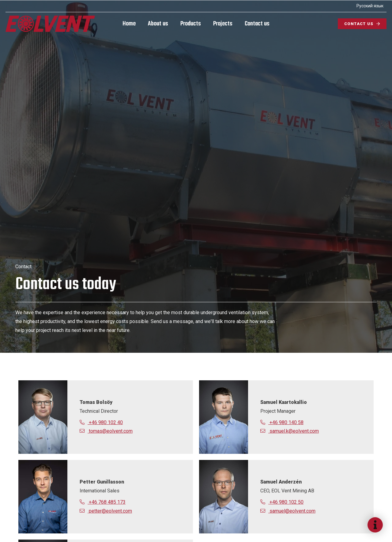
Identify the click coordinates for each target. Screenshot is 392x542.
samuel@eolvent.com (288, 511)
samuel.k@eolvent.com (290, 431)
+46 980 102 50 (282, 502)
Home (129, 24)
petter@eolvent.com (106, 511)
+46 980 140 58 (282, 422)
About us (158, 24)
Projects (223, 24)
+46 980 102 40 (101, 422)
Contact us (257, 24)
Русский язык (369, 6)
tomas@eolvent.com (106, 431)
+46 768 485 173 (103, 502)
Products (191, 24)
